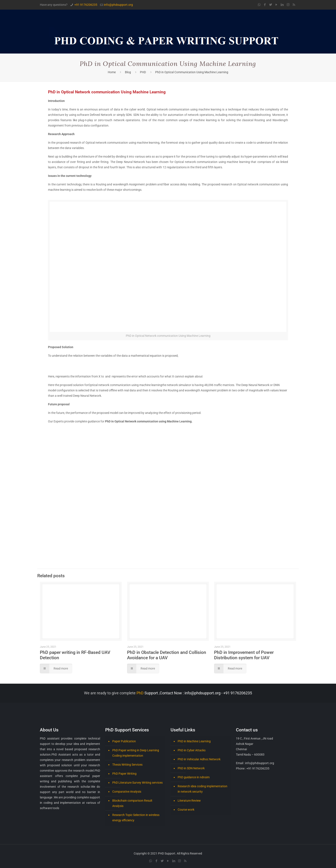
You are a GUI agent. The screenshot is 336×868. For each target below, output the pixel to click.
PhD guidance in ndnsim (194, 777)
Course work (186, 810)
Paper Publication (124, 741)
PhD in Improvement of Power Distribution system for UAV (244, 655)
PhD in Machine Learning (194, 741)
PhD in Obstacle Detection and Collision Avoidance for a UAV (167, 655)
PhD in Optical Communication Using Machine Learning (192, 72)
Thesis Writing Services (127, 765)
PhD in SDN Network (191, 768)
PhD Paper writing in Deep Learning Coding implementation (136, 753)
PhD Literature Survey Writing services (137, 783)
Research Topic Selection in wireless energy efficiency (136, 818)
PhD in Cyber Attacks (192, 750)
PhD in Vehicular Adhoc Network (199, 759)
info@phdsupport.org (118, 5)
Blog (128, 72)
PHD (143, 72)
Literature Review (189, 801)
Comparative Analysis (127, 792)
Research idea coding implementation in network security (202, 789)
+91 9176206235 (86, 5)
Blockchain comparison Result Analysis (132, 803)
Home (112, 72)
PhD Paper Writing (124, 774)
